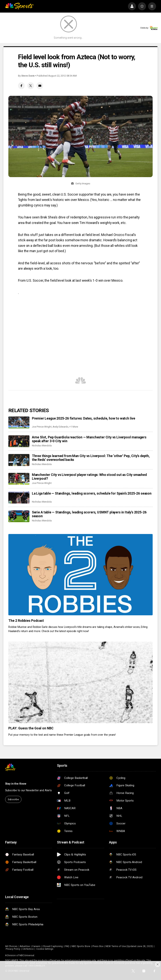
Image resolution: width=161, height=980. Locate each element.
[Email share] (40, 86)
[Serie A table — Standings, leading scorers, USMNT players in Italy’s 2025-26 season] (19, 516)
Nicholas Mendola (42, 446)
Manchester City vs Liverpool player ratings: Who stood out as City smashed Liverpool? (89, 477)
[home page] (19, 6)
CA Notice (28, 949)
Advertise (25, 946)
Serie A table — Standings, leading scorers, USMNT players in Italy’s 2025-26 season (89, 514)
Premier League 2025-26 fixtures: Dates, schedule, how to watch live (84, 418)
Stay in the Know (16, 784)
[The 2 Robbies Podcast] (80, 575)
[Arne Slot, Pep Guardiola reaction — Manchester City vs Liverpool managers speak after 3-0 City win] (19, 441)
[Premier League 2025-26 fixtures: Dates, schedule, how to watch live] (19, 422)
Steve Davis (28, 76)
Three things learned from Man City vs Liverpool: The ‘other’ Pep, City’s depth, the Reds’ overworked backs (91, 458)
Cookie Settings (45, 949)
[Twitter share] (31, 86)
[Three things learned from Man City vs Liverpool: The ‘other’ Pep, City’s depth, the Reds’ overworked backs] (19, 460)
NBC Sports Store (81, 946)
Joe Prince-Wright (42, 427)
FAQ (67, 946)
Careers (36, 946)
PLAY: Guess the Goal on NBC (31, 728)
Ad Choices (11, 946)
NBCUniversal (27, 955)
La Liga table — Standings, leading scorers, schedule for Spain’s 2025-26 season (92, 493)
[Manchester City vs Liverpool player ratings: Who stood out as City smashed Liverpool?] (19, 479)
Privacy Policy (13, 949)
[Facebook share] (21, 86)
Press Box (98, 946)
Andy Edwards (60, 427)
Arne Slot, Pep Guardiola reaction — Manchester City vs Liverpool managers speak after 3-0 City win (89, 439)
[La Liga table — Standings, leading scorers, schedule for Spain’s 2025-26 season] (19, 497)
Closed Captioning (53, 946)
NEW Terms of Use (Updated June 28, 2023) (129, 946)
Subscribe (13, 799)
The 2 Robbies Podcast (26, 621)
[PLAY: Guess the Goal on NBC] (80, 682)
